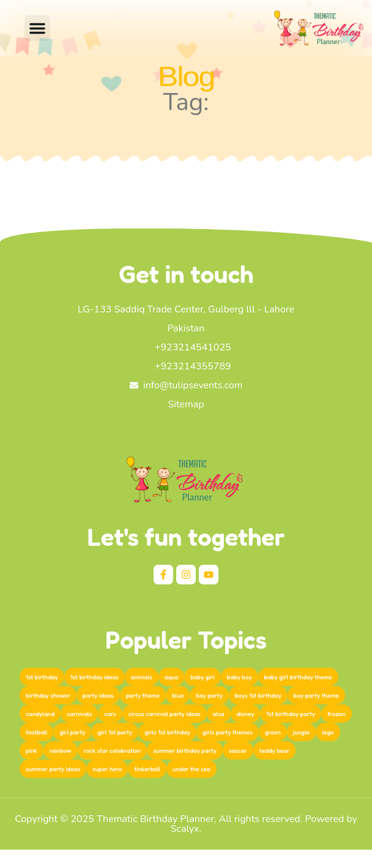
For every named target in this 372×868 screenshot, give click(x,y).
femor (8, 793)
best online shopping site (191, 793)
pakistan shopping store (122, 793)
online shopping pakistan (52, 793)
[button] (37, 28)
